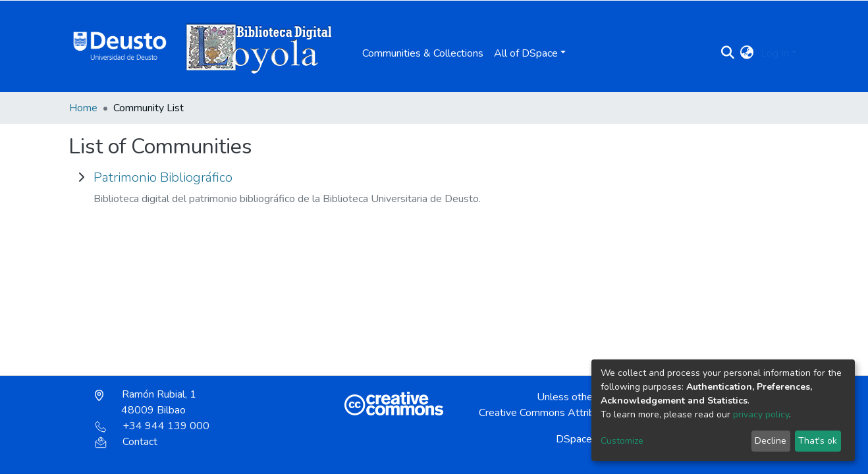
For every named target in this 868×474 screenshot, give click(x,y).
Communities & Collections (423, 53)
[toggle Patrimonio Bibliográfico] (81, 178)
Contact (126, 442)
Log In (775, 53)
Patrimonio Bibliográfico (163, 177)
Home (83, 108)
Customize (622, 441)
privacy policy (761, 414)
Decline (771, 441)
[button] (747, 53)
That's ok (818, 441)
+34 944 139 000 (152, 426)
